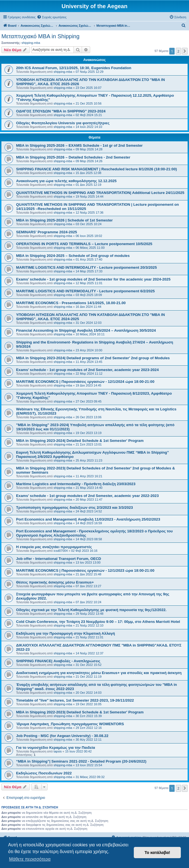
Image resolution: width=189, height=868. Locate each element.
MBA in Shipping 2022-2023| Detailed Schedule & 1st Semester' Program (80, 712)
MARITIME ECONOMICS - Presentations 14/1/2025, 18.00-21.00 (71, 303)
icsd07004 (61, 551)
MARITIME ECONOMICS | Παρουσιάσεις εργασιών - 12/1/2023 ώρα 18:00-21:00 (85, 570)
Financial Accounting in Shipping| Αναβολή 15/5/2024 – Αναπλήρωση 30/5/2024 (86, 330)
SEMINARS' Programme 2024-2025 (46, 232)
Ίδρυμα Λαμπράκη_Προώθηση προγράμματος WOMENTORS (70, 724)
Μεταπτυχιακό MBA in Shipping (40, 36)
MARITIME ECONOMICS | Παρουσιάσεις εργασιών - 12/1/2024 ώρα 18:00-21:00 (85, 382)
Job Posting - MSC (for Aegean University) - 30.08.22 (62, 736)
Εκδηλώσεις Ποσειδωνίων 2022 (44, 773)
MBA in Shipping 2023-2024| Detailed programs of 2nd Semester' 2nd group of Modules (93, 358)
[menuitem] (52, 17)
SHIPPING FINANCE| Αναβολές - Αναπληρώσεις (58, 661)
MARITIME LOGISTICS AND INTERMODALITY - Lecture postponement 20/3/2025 (86, 267)
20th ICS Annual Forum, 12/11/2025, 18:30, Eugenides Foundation (74, 68)
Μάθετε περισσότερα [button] (30, 859)
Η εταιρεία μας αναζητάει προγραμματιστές (54, 547)
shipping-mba (31, 43)
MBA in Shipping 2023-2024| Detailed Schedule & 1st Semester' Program (80, 441)
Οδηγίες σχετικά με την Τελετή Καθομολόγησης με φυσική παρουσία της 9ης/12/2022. (91, 610)
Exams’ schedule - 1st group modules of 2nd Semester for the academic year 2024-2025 (93, 279)
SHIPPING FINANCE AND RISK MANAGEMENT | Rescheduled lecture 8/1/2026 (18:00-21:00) (96, 169)
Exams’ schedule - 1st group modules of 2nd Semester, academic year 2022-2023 (87, 496)
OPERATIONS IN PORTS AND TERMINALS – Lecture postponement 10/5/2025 (84, 244)
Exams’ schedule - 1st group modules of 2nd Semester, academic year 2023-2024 (87, 370)
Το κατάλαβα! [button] (157, 853)
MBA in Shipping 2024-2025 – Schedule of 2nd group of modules (73, 256)
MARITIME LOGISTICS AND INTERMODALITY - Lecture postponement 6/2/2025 (85, 291)
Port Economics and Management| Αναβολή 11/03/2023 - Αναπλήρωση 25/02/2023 (88, 519)
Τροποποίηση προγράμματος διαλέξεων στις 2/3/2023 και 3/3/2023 (75, 508)
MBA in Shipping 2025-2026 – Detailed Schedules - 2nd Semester (73, 157)
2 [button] (178, 51)
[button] (185, 51)
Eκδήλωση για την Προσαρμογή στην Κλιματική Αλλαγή (65, 633)
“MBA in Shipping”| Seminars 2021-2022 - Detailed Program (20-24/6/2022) (81, 761)
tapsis (58, 751)
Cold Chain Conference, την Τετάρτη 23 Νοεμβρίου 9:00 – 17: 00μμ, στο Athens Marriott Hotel (98, 622)
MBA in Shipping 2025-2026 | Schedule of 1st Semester (64, 220)
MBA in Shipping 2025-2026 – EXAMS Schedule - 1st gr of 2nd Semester (79, 145)
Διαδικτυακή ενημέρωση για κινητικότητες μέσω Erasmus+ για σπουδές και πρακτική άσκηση (99, 673)
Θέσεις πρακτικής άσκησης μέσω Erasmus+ (55, 582)
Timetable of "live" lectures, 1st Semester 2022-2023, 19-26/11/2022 (75, 700)
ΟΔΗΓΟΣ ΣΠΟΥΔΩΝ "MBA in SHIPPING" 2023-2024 (61, 111)
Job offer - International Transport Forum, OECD (59, 559)
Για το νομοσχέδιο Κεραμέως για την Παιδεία (55, 748)
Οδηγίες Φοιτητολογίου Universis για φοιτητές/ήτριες (63, 123)
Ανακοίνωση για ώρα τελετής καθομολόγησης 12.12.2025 (66, 181)
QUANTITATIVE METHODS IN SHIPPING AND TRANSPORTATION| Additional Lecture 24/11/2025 (100, 193)
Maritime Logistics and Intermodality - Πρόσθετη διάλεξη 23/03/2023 (76, 484)
